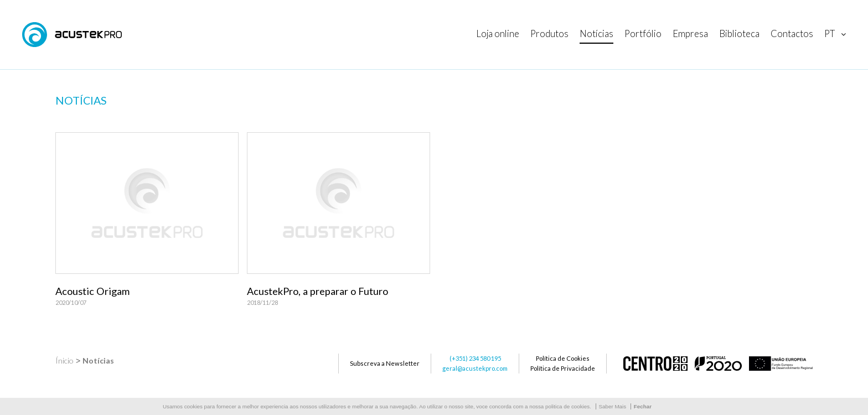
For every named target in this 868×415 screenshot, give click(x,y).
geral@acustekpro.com (475, 368)
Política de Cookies (563, 358)
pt (830, 33)
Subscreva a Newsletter (385, 363)
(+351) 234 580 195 (475, 358)
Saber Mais (613, 406)
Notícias (98, 360)
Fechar (643, 406)
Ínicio (64, 360)
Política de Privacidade (563, 368)
